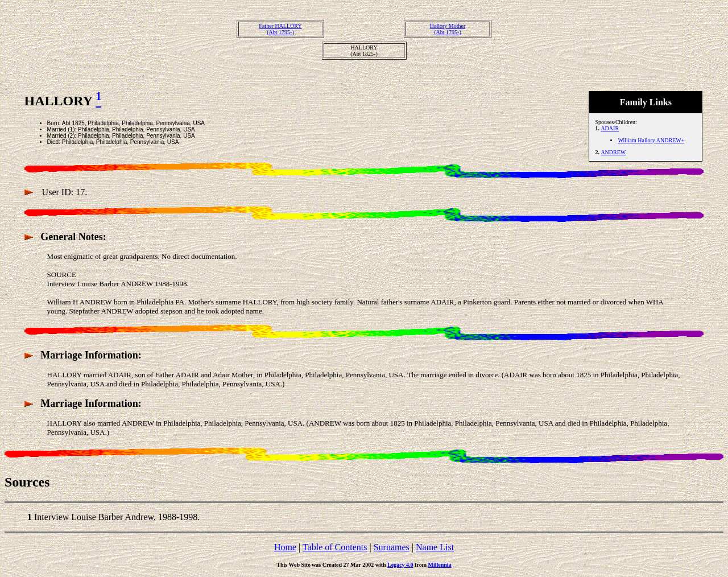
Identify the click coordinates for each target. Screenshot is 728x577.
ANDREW (613, 152)
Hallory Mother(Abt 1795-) (448, 29)
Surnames (392, 547)
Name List (435, 547)
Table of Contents (335, 547)
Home (285, 547)
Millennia (440, 565)
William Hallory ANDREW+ (651, 140)
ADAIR (610, 128)
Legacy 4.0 (400, 565)
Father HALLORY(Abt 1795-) (280, 29)
